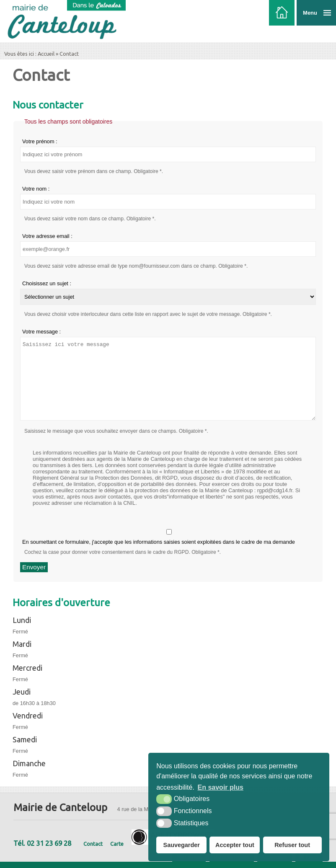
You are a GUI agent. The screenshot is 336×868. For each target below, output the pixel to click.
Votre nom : (36, 189)
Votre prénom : (40, 141)
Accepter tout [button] (235, 845)
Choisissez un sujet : (47, 283)
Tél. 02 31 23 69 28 (42, 843)
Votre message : (41, 332)
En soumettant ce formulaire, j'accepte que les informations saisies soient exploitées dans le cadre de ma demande (169, 537)
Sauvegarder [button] (182, 845)
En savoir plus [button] (221, 787)
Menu (310, 13)
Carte (117, 844)
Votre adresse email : (47, 236)
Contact (93, 844)
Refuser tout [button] (292, 845)
